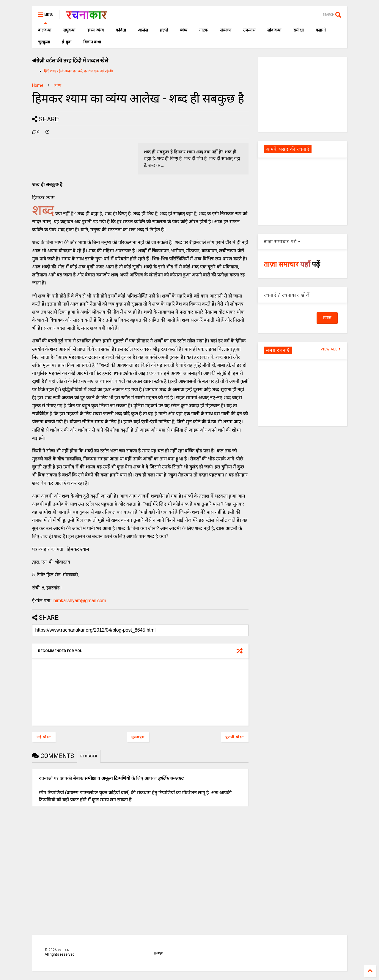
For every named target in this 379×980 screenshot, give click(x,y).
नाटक (204, 30)
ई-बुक (67, 42)
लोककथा (274, 30)
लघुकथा (69, 30)
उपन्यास (249, 30)
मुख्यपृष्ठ (138, 737)
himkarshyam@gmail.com (80, 601)
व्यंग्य (184, 30)
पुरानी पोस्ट (235, 737)
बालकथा (45, 30)
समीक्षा (299, 30)
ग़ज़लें (164, 30)
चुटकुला (44, 42)
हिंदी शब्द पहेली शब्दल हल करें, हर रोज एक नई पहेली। (79, 71)
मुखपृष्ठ (159, 953)
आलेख (143, 30)
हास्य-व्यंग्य (96, 30)
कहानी (321, 30)
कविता (121, 30)
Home (38, 85)
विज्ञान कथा (92, 42)
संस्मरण (226, 30)
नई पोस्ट (44, 737)
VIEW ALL (331, 349)
